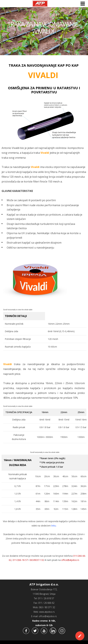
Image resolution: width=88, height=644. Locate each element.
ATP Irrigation (40, 4)
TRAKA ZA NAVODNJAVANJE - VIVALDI (44, 28)
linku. (54, 526)
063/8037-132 (37, 560)
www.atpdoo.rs (47, 612)
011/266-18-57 (20, 560)
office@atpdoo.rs (70, 560)
